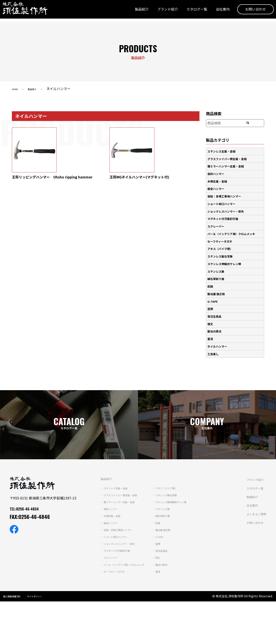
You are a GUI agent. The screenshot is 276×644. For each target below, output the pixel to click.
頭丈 (211, 316)
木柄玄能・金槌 (218, 180)
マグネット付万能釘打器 (224, 215)
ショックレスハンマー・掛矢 (227, 208)
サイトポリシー (44, 638)
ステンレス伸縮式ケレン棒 (226, 259)
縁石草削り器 (217, 273)
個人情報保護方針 (15, 638)
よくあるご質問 (131, 603)
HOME (17, 89)
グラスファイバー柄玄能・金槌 (229, 158)
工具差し (214, 345)
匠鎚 (211, 280)
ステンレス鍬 (217, 266)
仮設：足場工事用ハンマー (226, 194)
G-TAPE (213, 294)
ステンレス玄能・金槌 (223, 151)
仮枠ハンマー (217, 172)
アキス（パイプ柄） (221, 244)
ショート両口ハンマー (223, 201)
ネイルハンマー (218, 337)
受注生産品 (215, 309)
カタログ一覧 (190, 11)
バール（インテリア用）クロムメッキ (234, 230)
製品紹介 (135, 11)
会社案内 (216, 11)
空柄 (211, 302)
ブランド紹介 (161, 11)
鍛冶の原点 (215, 323)
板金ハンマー (217, 187)
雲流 (211, 330)
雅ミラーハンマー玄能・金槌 (227, 165)
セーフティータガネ (221, 237)
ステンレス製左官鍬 (221, 251)
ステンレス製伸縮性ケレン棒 (163, 492)
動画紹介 (126, 586)
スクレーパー (217, 223)
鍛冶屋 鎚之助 (217, 287)
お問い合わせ (249, 11)
